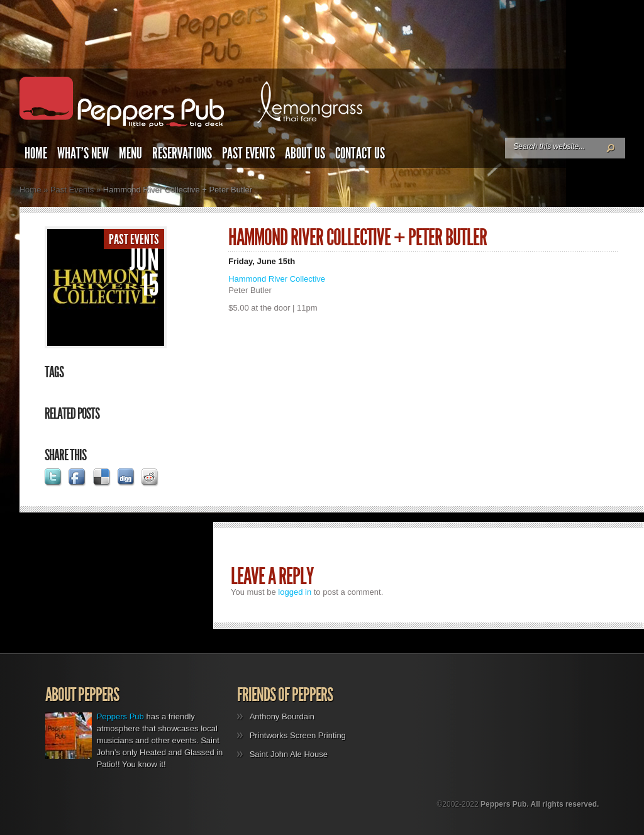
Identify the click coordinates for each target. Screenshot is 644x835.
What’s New (83, 153)
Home (36, 153)
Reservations (182, 153)
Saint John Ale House (289, 754)
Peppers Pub (120, 716)
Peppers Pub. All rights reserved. (540, 804)
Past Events (248, 153)
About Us (305, 153)
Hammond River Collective (277, 279)
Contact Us (360, 153)
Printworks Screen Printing (298, 735)
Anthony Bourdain (282, 716)
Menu (130, 153)
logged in (295, 592)
